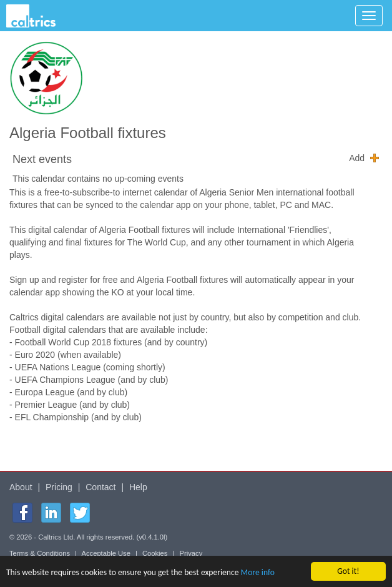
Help (138, 487)
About (21, 487)
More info (258, 573)
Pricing (59, 487)
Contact (100, 487)
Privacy (191, 553)
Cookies (155, 553)
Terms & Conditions (40, 553)
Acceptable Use (106, 553)
